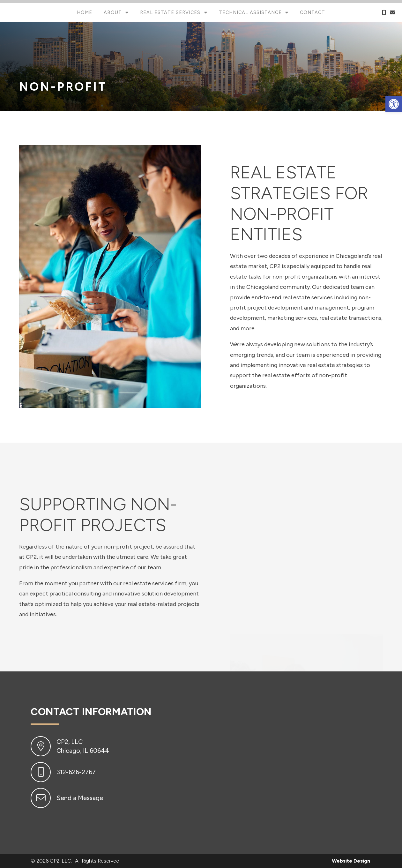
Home (85, 12)
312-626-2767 (76, 772)
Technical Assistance (251, 12)
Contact (313, 12)
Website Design (351, 861)
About (114, 12)
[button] (394, 104)
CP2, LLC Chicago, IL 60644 (83, 746)
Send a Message (80, 798)
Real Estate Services (171, 12)
